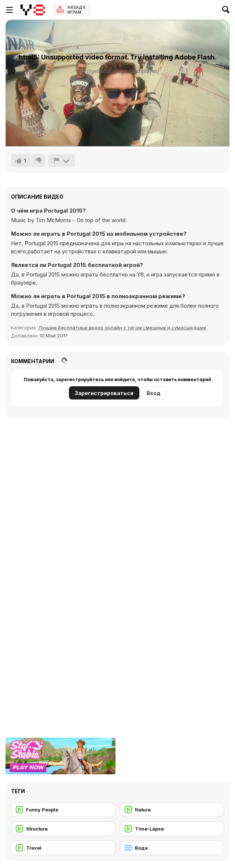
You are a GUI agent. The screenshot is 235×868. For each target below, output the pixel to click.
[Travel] (63, 848)
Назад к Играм (76, 10)
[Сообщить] (62, 160)
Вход (154, 393)
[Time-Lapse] (172, 829)
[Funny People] (63, 810)
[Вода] (172, 848)
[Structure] (63, 829)
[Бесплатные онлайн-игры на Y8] (33, 10)
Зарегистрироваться (104, 393)
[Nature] (172, 810)
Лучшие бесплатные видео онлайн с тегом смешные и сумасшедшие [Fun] (122, 328)
